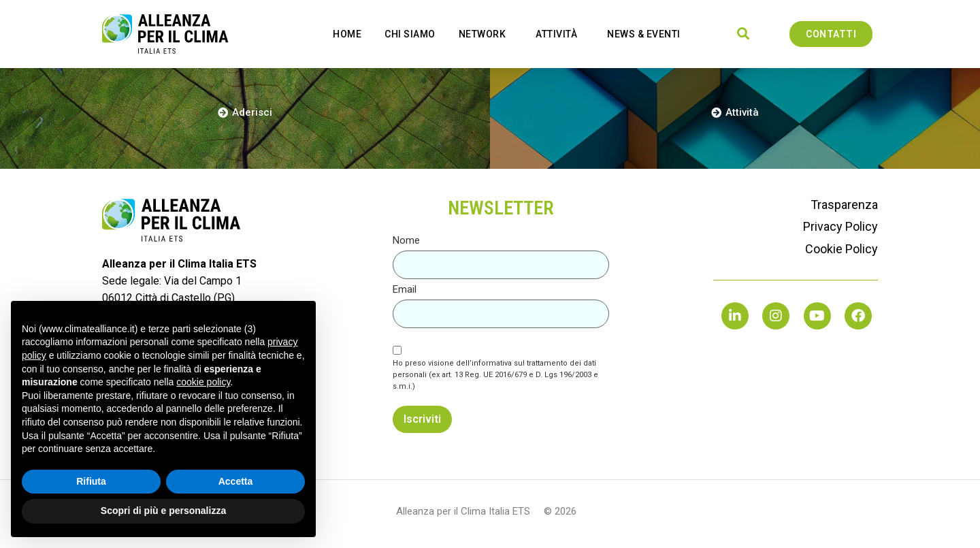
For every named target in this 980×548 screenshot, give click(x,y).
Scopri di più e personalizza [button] (163, 511)
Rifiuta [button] (91, 481)
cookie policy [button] (203, 382)
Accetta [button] (236, 481)
